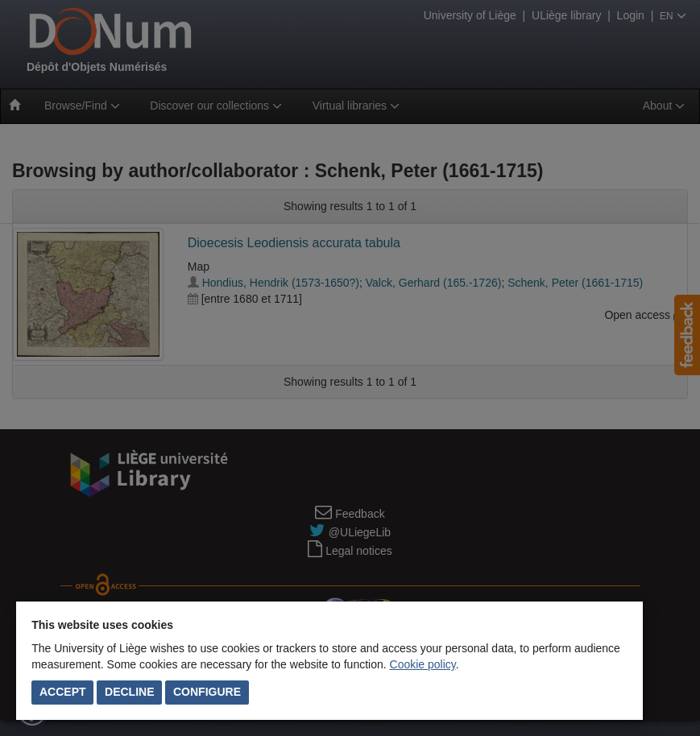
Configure (207, 692)
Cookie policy (423, 664)
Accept (63, 692)
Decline (129, 692)
